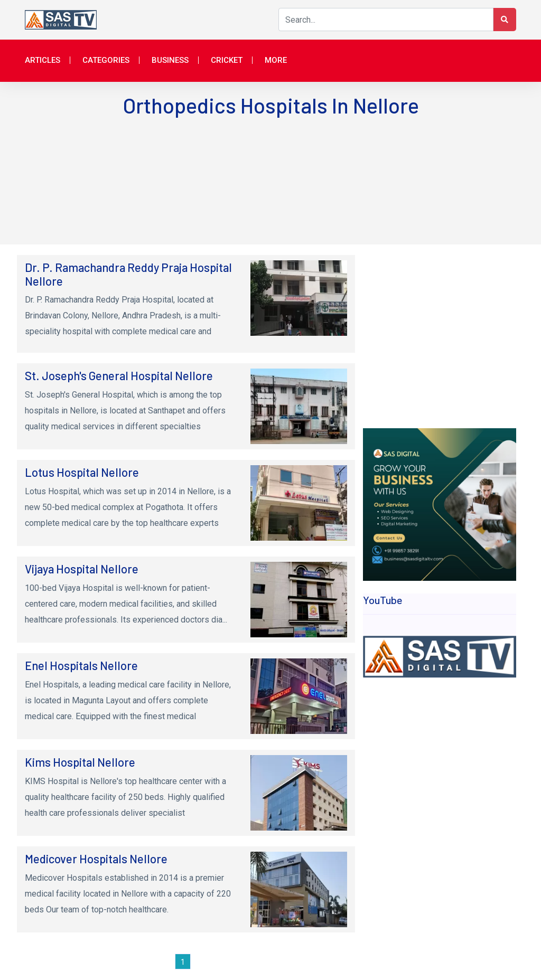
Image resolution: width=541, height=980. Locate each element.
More (276, 60)
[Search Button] (505, 20)
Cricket (227, 60)
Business (170, 60)
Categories (106, 60)
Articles (43, 60)
